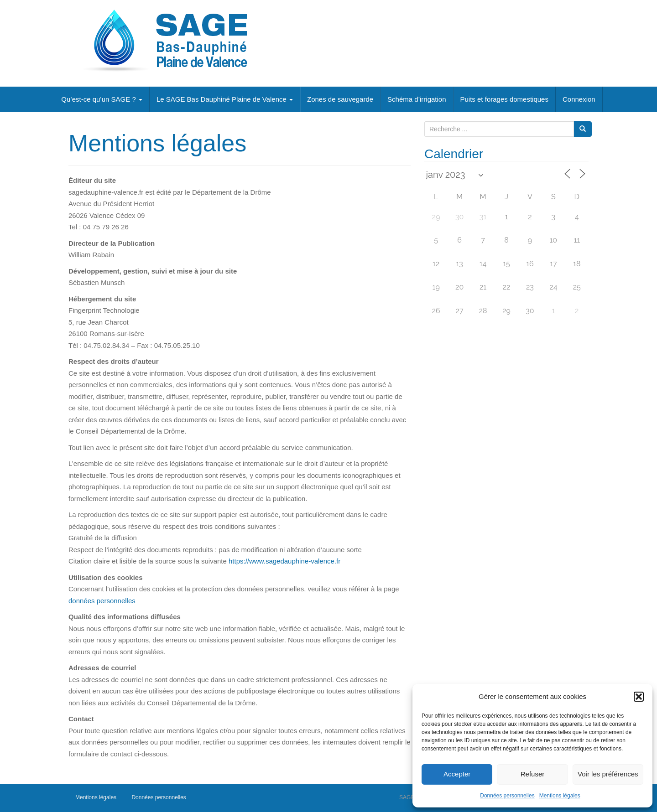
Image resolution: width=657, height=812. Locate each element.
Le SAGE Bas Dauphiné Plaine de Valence (225, 99)
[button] (639, 697)
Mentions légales (560, 796)
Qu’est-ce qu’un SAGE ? (102, 99)
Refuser (533, 774)
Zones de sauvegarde (340, 99)
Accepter (457, 774)
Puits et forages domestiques (504, 99)
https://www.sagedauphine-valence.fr (284, 561)
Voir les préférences (608, 774)
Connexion (579, 99)
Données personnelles (507, 796)
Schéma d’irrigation (417, 99)
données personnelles (102, 601)
